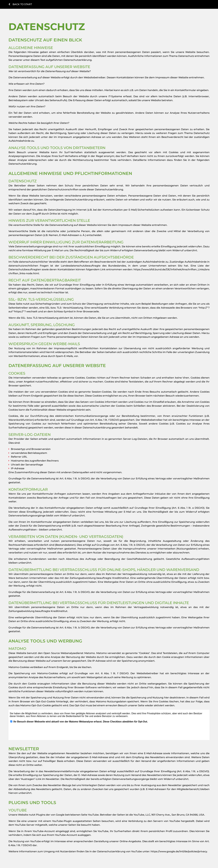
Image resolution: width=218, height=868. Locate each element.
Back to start (20, 4)
